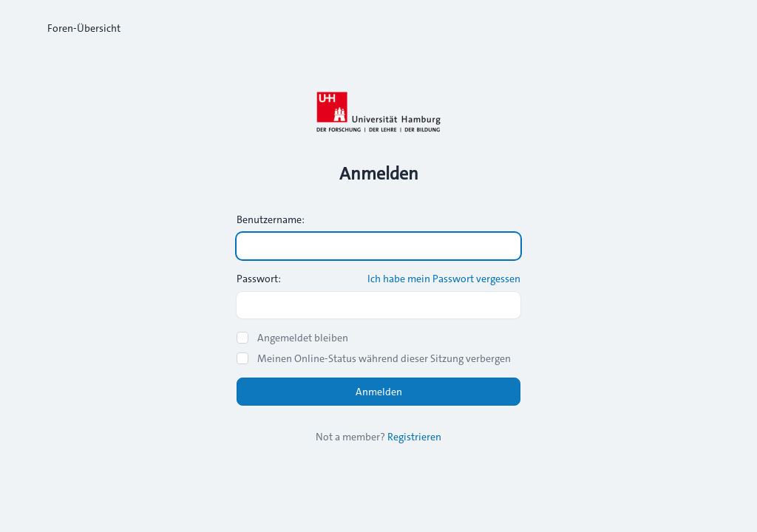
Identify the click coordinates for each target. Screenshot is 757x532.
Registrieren (414, 437)
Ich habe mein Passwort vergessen (444, 279)
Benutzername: (271, 219)
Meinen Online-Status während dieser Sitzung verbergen (384, 358)
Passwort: (259, 279)
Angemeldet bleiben (303, 338)
